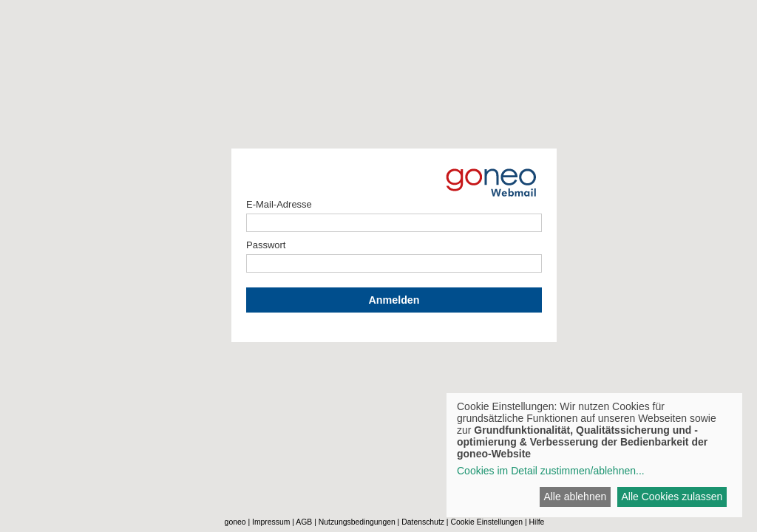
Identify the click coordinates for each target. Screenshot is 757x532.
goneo (235, 522)
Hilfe (537, 522)
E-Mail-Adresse (279, 204)
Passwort (266, 245)
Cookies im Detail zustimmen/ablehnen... (551, 471)
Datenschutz (423, 522)
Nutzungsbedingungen (357, 522)
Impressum (271, 522)
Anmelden (394, 300)
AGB (304, 522)
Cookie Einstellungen (486, 522)
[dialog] (594, 455)
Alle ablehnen (575, 497)
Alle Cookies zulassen (672, 497)
